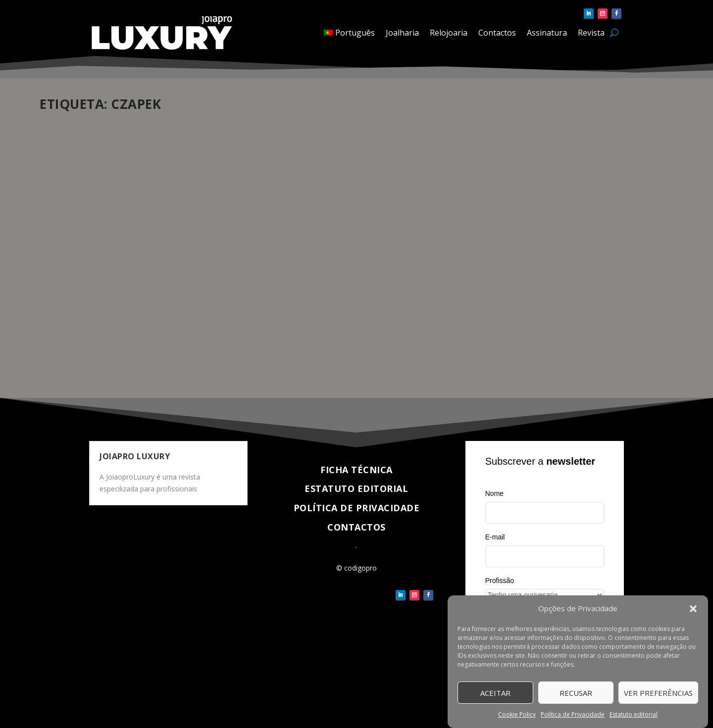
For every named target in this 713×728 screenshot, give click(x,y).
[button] (693, 609)
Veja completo (83, 355)
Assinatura (547, 33)
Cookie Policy (517, 715)
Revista (591, 33)
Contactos (497, 33)
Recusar (576, 693)
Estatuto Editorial (356, 488)
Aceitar (495, 693)
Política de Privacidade (573, 715)
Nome (494, 493)
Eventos (155, 281)
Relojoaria (449, 33)
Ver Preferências (658, 693)
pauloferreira (77, 281)
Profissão (500, 581)
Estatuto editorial (634, 715)
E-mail (495, 537)
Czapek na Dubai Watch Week (115, 266)
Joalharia (402, 33)
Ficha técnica (356, 470)
